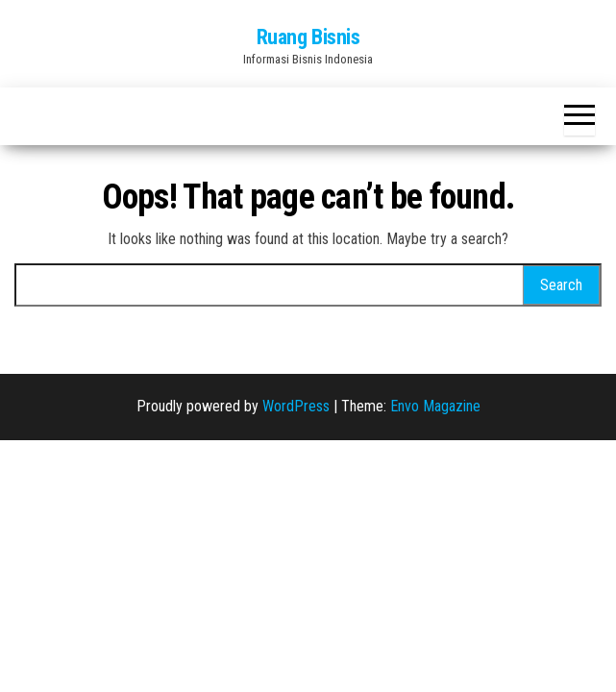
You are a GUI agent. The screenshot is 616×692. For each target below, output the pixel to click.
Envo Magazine (435, 406)
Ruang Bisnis (308, 37)
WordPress (296, 406)
